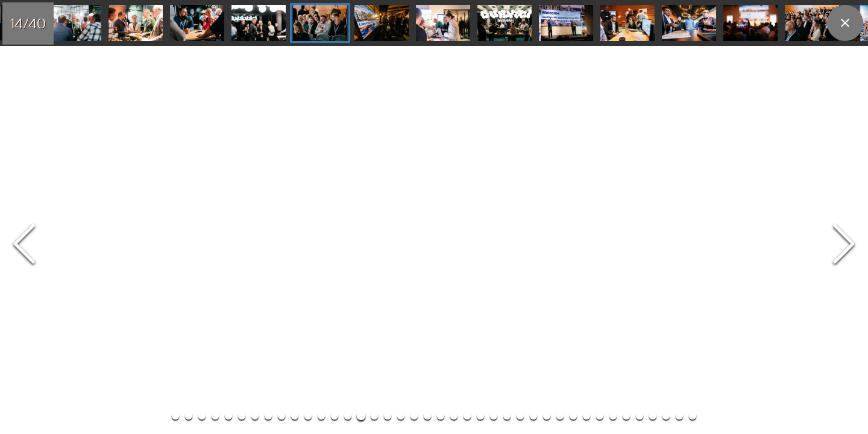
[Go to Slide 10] (70, 24)
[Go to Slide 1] (175, 34)
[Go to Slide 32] (587, 34)
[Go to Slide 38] (666, 34)
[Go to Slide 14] (316, 24)
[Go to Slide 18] (562, 24)
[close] (845, 23)
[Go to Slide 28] (533, 34)
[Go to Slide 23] (467, 34)
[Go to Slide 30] (560, 34)
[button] (434, 55)
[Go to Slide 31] (573, 34)
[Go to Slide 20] (685, 24)
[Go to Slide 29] (547, 34)
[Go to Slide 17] (500, 24)
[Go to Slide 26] (507, 34)
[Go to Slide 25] (494, 34)
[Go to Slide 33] (600, 34)
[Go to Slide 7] (255, 34)
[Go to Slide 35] (626, 34)
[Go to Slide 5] (228, 34)
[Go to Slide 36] (640, 34)
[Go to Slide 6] (242, 34)
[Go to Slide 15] (377, 24)
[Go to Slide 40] (693, 34)
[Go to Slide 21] (746, 24)
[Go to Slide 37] (653, 34)
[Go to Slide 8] (268, 34)
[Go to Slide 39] (679, 34)
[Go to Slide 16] (439, 24)
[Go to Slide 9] (281, 34)
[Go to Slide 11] (131, 24)
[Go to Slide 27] (520, 34)
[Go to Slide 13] (254, 24)
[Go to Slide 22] (808, 24)
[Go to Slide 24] (480, 34)
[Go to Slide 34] (613, 34)
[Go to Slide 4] (215, 34)
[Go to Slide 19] (623, 24)
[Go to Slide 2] (189, 34)
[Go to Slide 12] (193, 24)
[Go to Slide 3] (202, 34)
